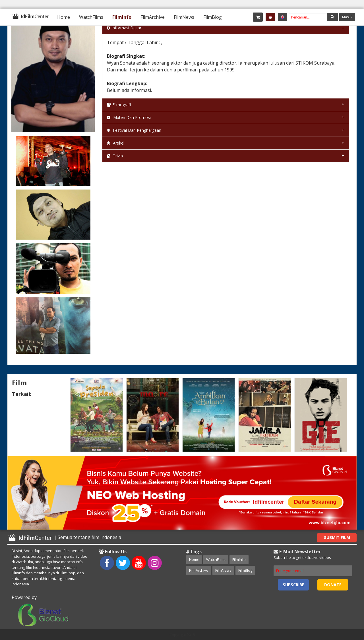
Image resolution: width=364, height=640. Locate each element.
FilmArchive (153, 17)
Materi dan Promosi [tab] (129, 117)
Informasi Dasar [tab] (124, 28)
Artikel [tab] (115, 143)
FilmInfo (122, 17)
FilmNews (184, 17)
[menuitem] (64, 17)
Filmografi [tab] (119, 105)
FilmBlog (213, 17)
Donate (333, 585)
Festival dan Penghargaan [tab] (134, 130)
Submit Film (337, 537)
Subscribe (293, 585)
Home (64, 17)
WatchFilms (91, 17)
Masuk (347, 17)
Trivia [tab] (115, 156)
